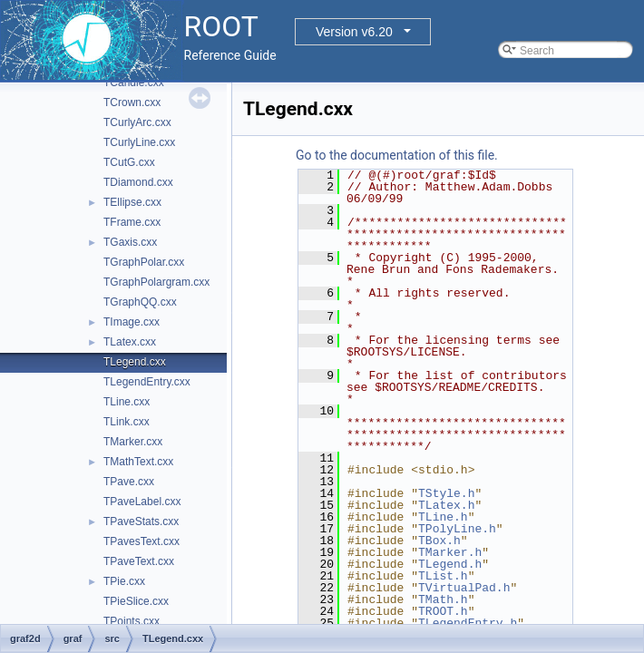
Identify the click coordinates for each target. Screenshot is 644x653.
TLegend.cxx (135, 362)
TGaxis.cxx (130, 242)
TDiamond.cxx (138, 182)
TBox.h (439, 541)
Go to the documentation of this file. (397, 155)
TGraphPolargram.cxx (156, 282)
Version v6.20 (354, 32)
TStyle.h (446, 493)
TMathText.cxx (138, 462)
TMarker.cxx (133, 442)
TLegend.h (450, 564)
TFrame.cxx (132, 222)
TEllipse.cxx (132, 202)
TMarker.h (450, 552)
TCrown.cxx (132, 102)
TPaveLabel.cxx (142, 502)
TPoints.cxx (132, 621)
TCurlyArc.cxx (137, 122)
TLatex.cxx (130, 342)
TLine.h (443, 517)
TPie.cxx (124, 581)
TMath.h (443, 599)
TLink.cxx (127, 422)
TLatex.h (446, 505)
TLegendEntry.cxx (147, 382)
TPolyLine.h (457, 529)
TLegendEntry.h (468, 623)
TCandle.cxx (134, 83)
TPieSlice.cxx (136, 601)
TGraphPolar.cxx (144, 262)
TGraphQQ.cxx (140, 302)
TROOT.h (443, 611)
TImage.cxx (132, 322)
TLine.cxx (127, 402)
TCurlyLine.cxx (139, 142)
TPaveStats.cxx (141, 521)
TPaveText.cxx (139, 561)
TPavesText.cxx (141, 541)
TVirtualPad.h (464, 588)
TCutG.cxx (129, 162)
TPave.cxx (129, 482)
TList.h (443, 576)
